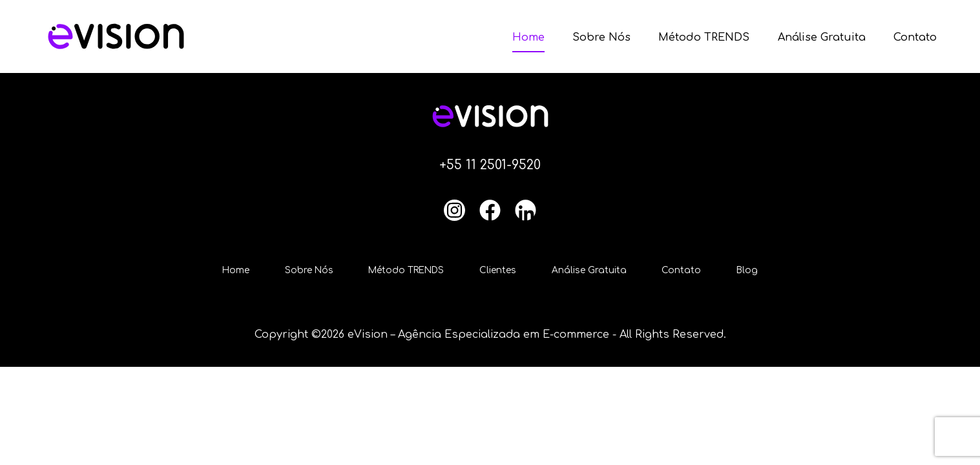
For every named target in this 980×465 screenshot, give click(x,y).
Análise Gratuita (822, 37)
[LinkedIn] (526, 210)
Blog (757, 271)
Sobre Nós (601, 37)
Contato (915, 37)
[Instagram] (454, 210)
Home (528, 37)
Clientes (501, 271)
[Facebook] (490, 210)
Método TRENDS (704, 37)
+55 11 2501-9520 (490, 165)
